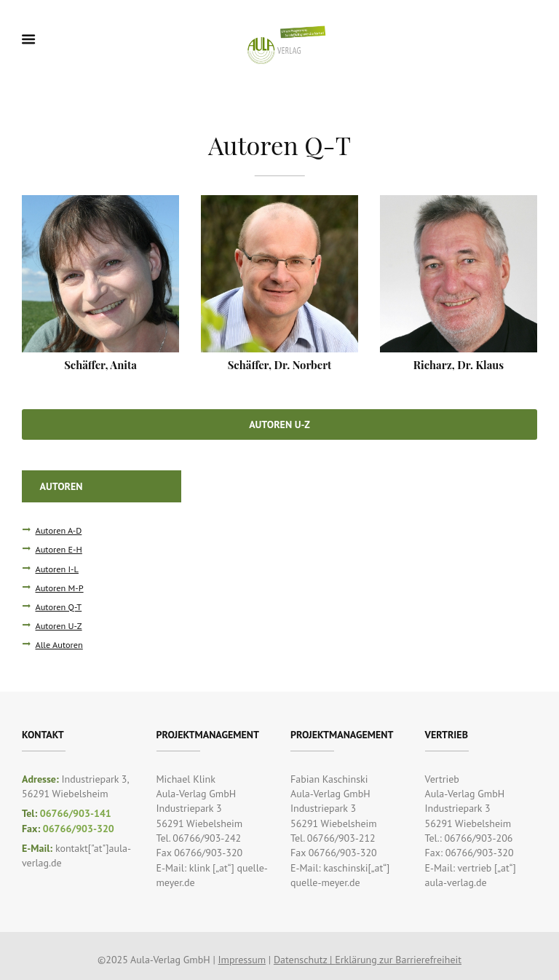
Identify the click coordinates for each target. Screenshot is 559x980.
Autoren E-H (59, 549)
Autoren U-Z (279, 424)
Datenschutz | (304, 960)
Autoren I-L (57, 569)
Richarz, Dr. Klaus (459, 365)
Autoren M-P (60, 588)
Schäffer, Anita (100, 365)
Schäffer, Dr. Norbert (280, 365)
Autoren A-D (59, 530)
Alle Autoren (59, 644)
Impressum (242, 960)
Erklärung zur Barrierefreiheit (398, 960)
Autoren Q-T (59, 606)
